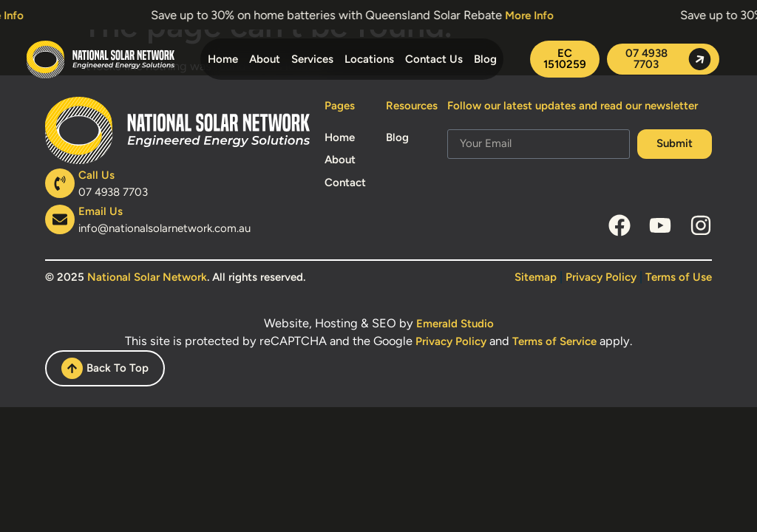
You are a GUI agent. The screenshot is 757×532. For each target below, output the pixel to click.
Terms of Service (554, 341)
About (265, 59)
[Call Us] (60, 183)
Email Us (101, 211)
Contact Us (434, 59)
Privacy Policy (601, 277)
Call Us (96, 175)
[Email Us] (60, 219)
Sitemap (536, 277)
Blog (485, 59)
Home (223, 59)
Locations (369, 59)
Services (312, 59)
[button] (565, 59)
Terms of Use (679, 277)
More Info (534, 16)
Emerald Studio (455, 324)
